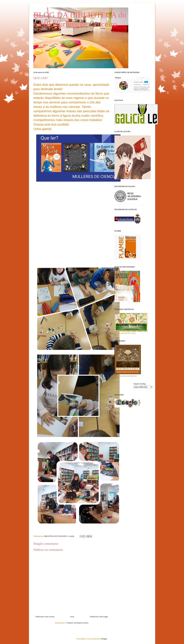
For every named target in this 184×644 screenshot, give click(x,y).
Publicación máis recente (45, 617)
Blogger (104, 639)
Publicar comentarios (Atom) (77, 623)
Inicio (72, 617)
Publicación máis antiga (99, 617)
